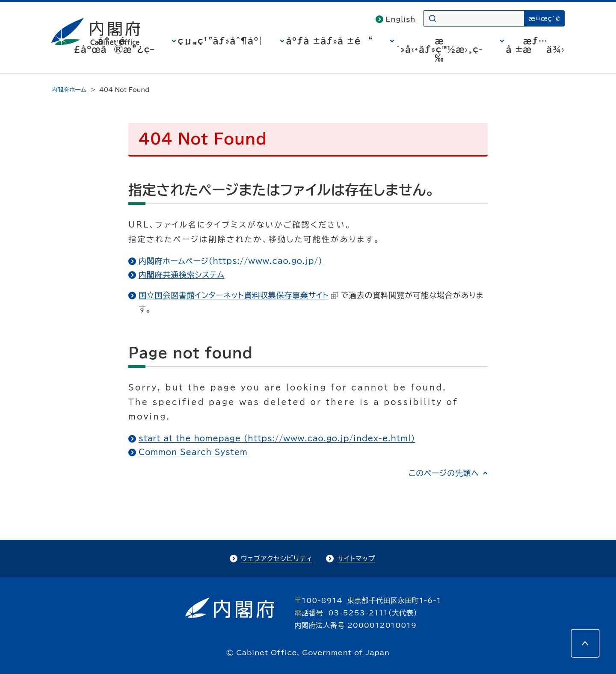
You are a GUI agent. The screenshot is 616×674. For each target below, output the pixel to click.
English (401, 19)
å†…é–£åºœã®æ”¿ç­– (114, 45)
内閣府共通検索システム (182, 275)
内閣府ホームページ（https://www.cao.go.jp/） (231, 261)
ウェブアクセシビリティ (277, 559)
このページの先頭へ (444, 473)
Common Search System (193, 452)
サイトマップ (356, 559)
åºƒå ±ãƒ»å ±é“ (330, 41)
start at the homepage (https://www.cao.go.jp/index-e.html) (277, 438)
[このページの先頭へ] (585, 643)
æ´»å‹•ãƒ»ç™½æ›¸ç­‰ (440, 49)
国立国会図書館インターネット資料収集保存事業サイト (238, 295)
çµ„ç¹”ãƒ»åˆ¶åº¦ (221, 41)
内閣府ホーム (69, 90)
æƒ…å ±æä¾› (535, 45)
